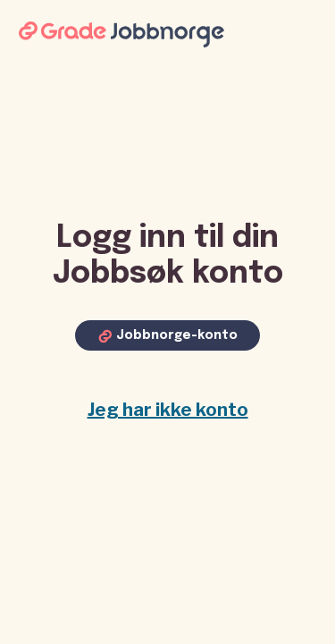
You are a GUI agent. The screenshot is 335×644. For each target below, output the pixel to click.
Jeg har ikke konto (168, 410)
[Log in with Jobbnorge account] (167, 335)
